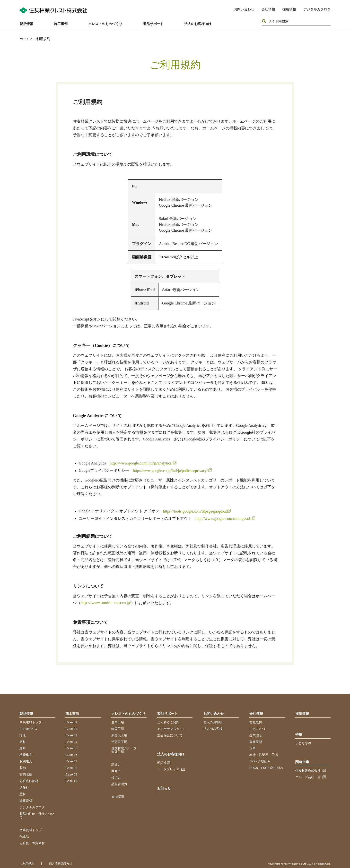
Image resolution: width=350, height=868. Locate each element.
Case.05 (71, 748)
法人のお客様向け (198, 24)
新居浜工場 (119, 735)
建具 (23, 748)
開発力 (116, 771)
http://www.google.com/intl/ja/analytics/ (141, 463)
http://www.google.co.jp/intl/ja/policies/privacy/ (170, 471)
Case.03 (71, 735)
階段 (23, 735)
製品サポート (153, 24)
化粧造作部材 (29, 781)
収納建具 (26, 761)
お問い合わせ (244, 9)
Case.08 (71, 768)
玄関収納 (26, 774)
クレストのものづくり (105, 24)
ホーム (25, 39)
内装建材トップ (31, 722)
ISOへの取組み (260, 761)
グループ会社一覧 (308, 777)
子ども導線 (303, 743)
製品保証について (170, 735)
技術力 (116, 778)
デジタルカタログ (317, 9)
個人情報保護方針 (61, 864)
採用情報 (289, 9)
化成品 (24, 837)
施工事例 (61, 24)
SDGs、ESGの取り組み (266, 768)
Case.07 (71, 761)
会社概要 (256, 722)
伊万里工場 (119, 742)
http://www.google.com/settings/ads (223, 518)
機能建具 (26, 755)
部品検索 (164, 763)
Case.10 (71, 781)
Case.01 (71, 722)
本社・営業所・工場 (264, 755)
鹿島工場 (118, 722)
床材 (23, 742)
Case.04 (71, 742)
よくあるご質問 (168, 722)
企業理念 (256, 735)
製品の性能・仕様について (37, 816)
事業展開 (256, 742)
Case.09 (71, 774)
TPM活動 (118, 797)
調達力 (116, 764)
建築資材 (26, 801)
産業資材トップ (31, 830)
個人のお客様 (213, 722)
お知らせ (164, 788)
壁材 (23, 794)
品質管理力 (119, 784)
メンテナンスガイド (171, 729)
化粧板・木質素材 (32, 843)
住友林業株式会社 (308, 771)
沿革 (253, 748)
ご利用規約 (27, 864)
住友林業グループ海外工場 (124, 750)
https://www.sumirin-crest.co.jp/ (106, 603)
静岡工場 (118, 729)
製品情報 (26, 24)
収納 (23, 768)
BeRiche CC (28, 729)
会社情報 (268, 9)
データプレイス (168, 769)
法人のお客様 (213, 729)
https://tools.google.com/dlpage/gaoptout (195, 511)
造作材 (24, 788)
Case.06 (71, 755)
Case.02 (71, 729)
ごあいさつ (257, 729)
